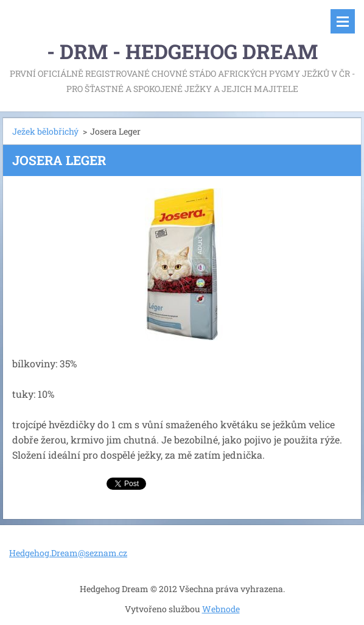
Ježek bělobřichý (45, 131)
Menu (343, 21)
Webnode (221, 609)
